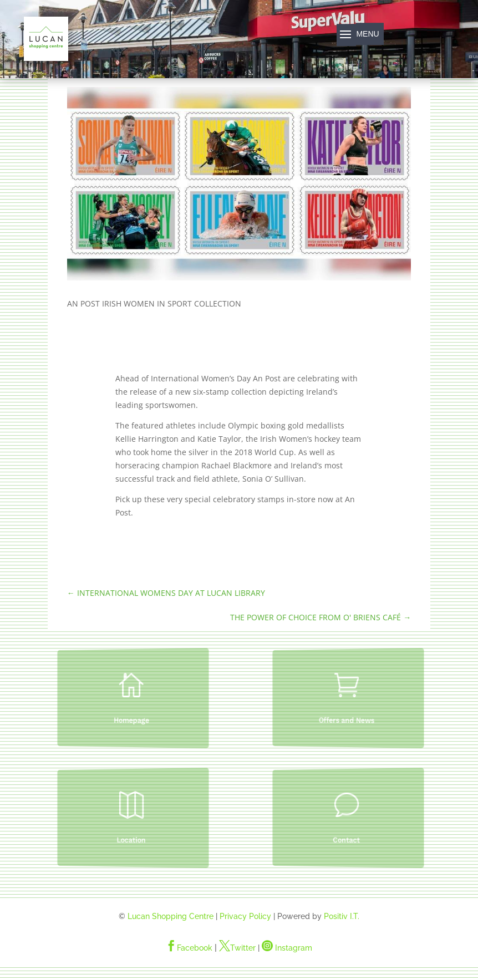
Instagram (287, 948)
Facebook (189, 948)
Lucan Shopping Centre (171, 916)
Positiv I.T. (342, 916)
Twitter (237, 948)
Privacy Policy (245, 916)
